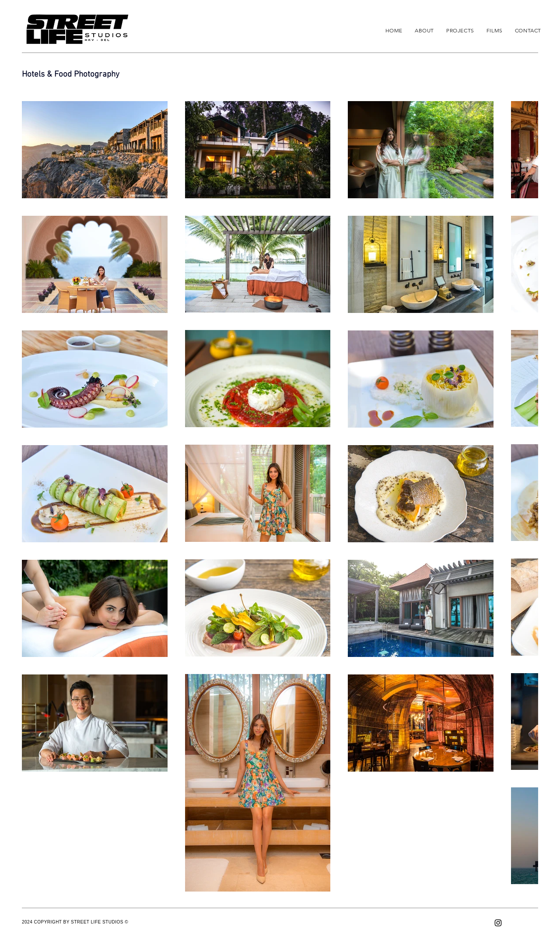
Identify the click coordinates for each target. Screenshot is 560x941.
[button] (460, 30)
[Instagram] (498, 923)
